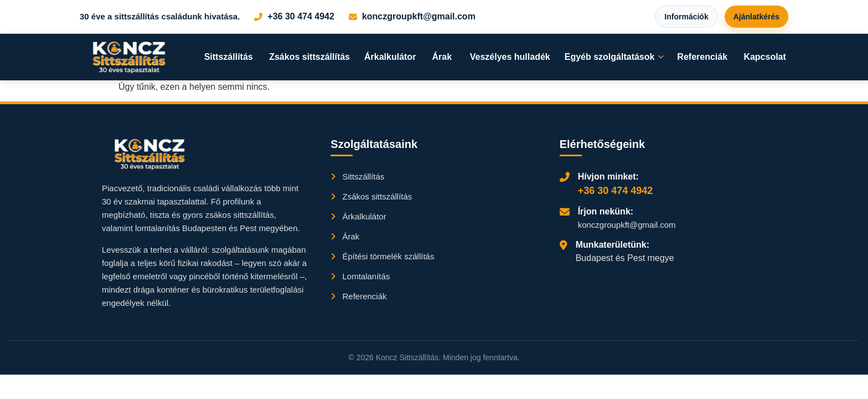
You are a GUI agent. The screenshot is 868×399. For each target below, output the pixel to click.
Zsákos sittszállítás (309, 57)
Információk (686, 17)
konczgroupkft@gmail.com (419, 16)
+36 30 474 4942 (301, 16)
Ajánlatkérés (756, 17)
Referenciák (702, 57)
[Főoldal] (130, 57)
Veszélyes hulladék (510, 57)
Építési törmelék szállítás (382, 256)
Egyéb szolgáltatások (614, 57)
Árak (442, 57)
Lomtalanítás (360, 276)
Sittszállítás (229, 57)
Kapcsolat (764, 57)
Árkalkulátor (390, 57)
